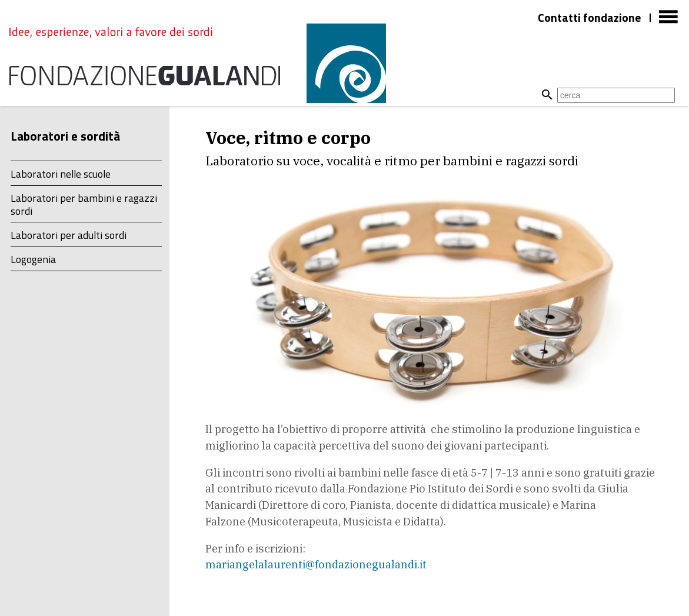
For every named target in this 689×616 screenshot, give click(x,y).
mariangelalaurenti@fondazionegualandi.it (316, 564)
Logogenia (33, 259)
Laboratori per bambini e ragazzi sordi (84, 204)
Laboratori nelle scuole (61, 174)
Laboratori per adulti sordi (69, 235)
